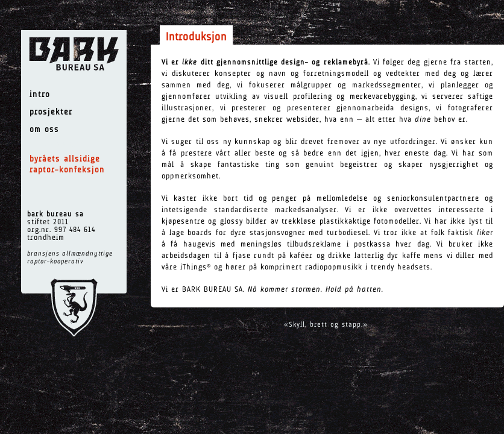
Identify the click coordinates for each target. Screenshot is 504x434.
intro (40, 95)
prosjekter (51, 112)
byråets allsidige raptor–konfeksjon (67, 165)
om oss (44, 130)
